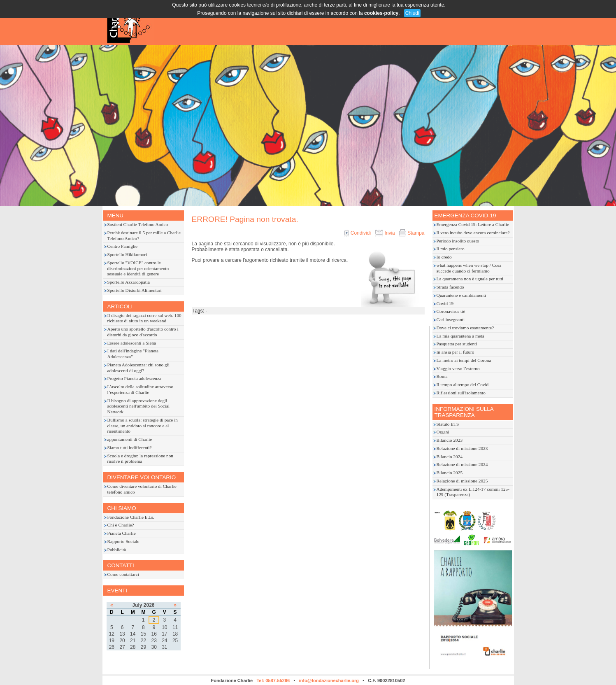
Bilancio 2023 (450, 440)
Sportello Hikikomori (127, 254)
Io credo (444, 257)
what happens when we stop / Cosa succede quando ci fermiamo (469, 268)
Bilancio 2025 (450, 473)
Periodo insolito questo (458, 241)
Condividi (358, 233)
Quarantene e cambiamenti (461, 295)
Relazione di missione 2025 (462, 481)
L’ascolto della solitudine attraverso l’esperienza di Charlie (141, 389)
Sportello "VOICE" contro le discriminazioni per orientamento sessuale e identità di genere (138, 268)
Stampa (412, 233)
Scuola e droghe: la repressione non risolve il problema (141, 459)
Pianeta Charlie (122, 533)
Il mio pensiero (451, 249)
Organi (443, 432)
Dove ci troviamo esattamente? (465, 328)
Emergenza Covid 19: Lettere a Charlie (473, 224)
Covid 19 (445, 303)
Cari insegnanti (451, 319)
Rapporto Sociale (123, 541)
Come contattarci (123, 574)
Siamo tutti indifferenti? (130, 447)
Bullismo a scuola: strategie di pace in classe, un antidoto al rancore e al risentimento (143, 426)
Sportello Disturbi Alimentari (135, 290)
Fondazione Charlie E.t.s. (131, 517)
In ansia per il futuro (456, 352)
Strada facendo (450, 287)
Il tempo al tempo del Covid (463, 384)
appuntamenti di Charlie (130, 439)
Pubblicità (117, 550)
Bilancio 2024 (450, 457)
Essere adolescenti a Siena (132, 343)
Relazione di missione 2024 (462, 464)
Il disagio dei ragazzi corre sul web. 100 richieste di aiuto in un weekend (144, 318)
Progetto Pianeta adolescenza (134, 378)
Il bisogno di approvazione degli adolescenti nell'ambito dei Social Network (138, 406)
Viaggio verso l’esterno (458, 368)
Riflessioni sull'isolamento (461, 393)
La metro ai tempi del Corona (464, 360)
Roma (442, 376)
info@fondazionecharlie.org (329, 680)
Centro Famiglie (123, 246)
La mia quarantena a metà (460, 336)
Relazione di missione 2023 (462, 448)
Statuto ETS (448, 424)
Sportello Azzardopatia (129, 282)
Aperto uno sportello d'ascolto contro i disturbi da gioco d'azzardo (143, 332)
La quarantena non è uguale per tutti (470, 279)
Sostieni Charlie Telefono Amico (138, 224)
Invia (385, 233)
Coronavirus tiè (451, 311)
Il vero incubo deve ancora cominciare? (473, 233)
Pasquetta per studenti (457, 344)
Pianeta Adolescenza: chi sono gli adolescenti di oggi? (138, 368)
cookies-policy (381, 13)
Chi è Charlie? (121, 525)
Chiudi (412, 13)
